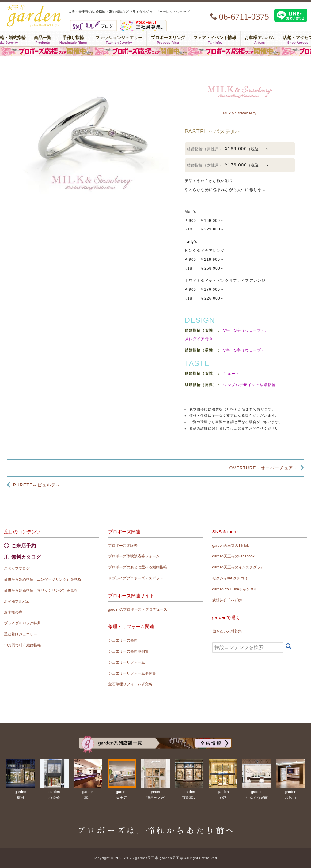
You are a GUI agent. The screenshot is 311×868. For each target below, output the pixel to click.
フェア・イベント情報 (215, 39)
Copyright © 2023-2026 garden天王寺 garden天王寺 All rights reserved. (155, 858)
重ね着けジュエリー (21, 634)
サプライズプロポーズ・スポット (136, 578)
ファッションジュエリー (119, 39)
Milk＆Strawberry (240, 113)
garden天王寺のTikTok (231, 546)
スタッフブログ (17, 568)
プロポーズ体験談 (123, 546)
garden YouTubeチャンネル (235, 589)
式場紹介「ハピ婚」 (229, 600)
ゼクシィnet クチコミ (230, 578)
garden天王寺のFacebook (233, 556)
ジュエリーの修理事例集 (128, 651)
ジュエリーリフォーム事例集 (132, 673)
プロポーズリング (168, 39)
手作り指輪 (73, 39)
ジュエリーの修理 (123, 640)
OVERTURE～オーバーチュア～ (264, 468)
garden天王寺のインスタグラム (238, 567)
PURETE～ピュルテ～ (37, 485)
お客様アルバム (260, 39)
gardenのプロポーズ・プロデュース (138, 609)
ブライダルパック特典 (22, 623)
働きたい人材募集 (227, 631)
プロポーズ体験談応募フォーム (134, 556)
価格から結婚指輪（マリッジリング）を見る (41, 590)
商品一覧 (43, 39)
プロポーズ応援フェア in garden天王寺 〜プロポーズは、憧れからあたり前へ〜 (155, 51)
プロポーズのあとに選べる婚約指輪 (138, 567)
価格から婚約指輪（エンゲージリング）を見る (43, 579)
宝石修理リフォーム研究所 (130, 684)
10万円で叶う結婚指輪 (23, 645)
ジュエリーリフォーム (127, 662)
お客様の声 (13, 612)
